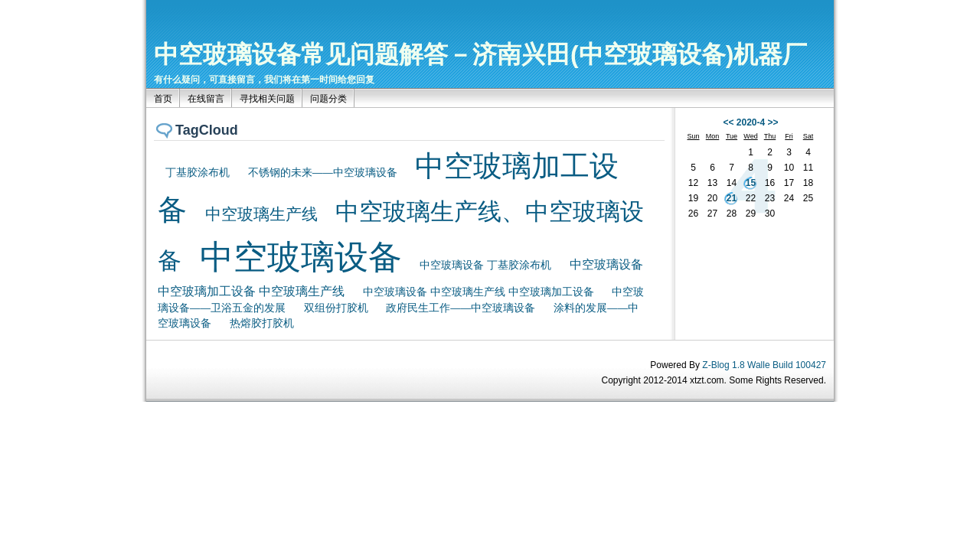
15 (751, 183)
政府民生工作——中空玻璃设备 (461, 308)
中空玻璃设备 (301, 257)
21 (732, 198)
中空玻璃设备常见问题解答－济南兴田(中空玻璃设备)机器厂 (480, 54)
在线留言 (206, 99)
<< (728, 122)
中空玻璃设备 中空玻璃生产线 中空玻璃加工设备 (479, 292)
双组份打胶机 (336, 308)
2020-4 (751, 122)
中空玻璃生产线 (261, 214)
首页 (163, 99)
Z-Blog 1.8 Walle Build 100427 (764, 365)
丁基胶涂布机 (198, 173)
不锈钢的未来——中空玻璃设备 (323, 173)
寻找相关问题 (267, 99)
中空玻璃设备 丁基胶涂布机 (485, 265)
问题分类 (328, 99)
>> (773, 122)
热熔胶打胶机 (262, 323)
